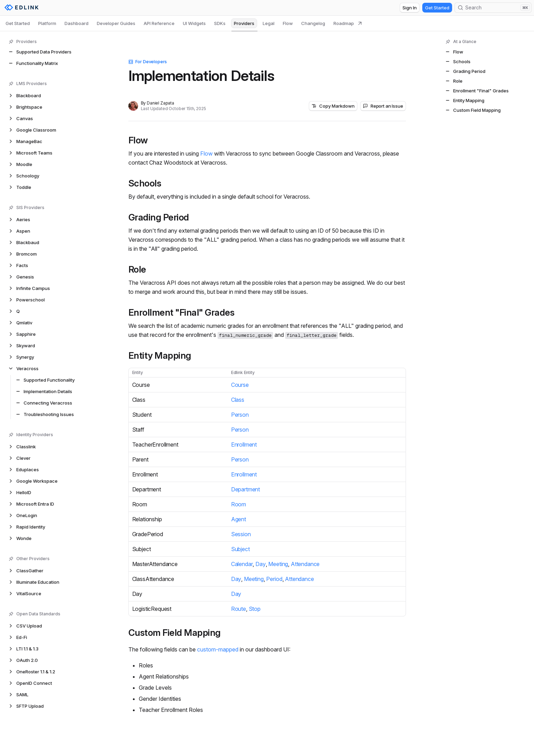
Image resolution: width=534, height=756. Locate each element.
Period (274, 579)
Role (137, 269)
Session (241, 534)
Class (238, 400)
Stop (255, 609)
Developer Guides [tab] (116, 23)
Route (239, 609)
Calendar (242, 564)
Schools (145, 183)
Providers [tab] (244, 23)
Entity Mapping (160, 356)
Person (240, 415)
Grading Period (159, 217)
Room (239, 504)
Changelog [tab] (313, 23)
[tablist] (184, 23)
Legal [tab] (269, 23)
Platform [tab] (47, 23)
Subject (240, 549)
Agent (239, 519)
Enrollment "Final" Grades (181, 313)
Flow (138, 140)
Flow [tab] (288, 23)
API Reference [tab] (159, 23)
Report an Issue (383, 106)
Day (261, 564)
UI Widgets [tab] (194, 23)
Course (240, 385)
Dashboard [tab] (77, 23)
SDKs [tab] (220, 23)
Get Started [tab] (18, 23)
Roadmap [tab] (348, 23)
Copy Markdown (333, 106)
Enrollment (244, 445)
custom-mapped (218, 649)
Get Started (437, 8)
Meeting (278, 564)
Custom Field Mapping (175, 633)
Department (245, 489)
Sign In (410, 8)
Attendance (305, 564)
